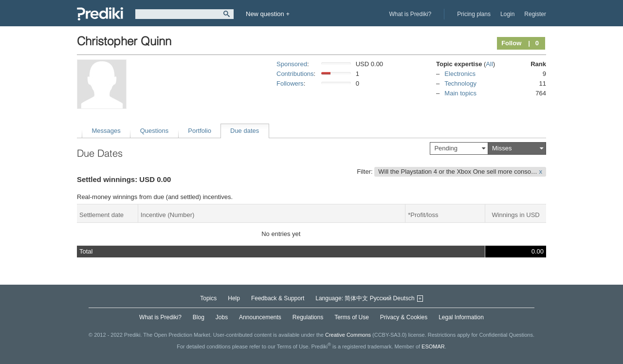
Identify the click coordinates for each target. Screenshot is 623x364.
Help (234, 298)
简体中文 (356, 298)
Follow (511, 43)
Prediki (100, 14)
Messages (106, 131)
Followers (290, 83)
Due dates (245, 131)
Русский (381, 298)
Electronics (460, 74)
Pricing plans (474, 14)
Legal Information (461, 317)
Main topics (460, 93)
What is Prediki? (411, 14)
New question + (268, 14)
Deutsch (404, 298)
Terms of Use (352, 317)
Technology (460, 83)
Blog (199, 317)
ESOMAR (433, 346)
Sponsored (292, 64)
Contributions (295, 74)
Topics (208, 298)
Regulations (308, 317)
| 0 (533, 43)
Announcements (260, 317)
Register (535, 14)
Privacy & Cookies (404, 317)
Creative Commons (348, 335)
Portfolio (200, 131)
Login (507, 14)
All (489, 64)
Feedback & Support (278, 298)
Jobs (222, 317)
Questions (155, 131)
